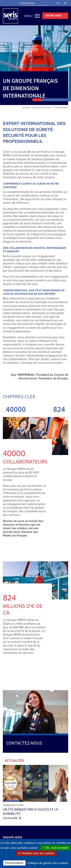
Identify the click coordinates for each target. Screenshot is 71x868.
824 (59, 409)
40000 (16, 409)
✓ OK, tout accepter (55, 848)
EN (58, 3)
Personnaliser (14, 863)
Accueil (26, 107)
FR (65, 3)
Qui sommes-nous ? (43, 107)
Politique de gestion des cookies (48, 863)
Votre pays (53, 16)
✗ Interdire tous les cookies (36, 853)
